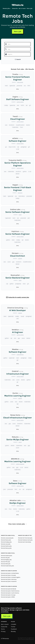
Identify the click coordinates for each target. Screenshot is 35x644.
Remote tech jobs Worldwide (9, 589)
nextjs (30, 358)
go (6, 147)
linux (21, 127)
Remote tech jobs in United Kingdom (11, 577)
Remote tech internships (25, 542)
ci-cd (18, 149)
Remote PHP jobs (6, 562)
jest (29, 218)
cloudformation (20, 125)
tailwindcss (22, 196)
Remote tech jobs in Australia (9, 581)
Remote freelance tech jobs (25, 540)
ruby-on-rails (12, 147)
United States (20, 102)
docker (28, 125)
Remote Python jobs (6, 546)
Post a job (29, 8)
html (29, 86)
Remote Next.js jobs (6, 548)
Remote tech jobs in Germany (9, 579)
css (25, 86)
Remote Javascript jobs (7, 538)
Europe (20, 259)
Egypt (20, 442)
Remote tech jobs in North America (10, 591)
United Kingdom (20, 464)
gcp (13, 262)
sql (27, 105)
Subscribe (15, 8)
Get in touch (22, 8)
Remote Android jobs (7, 556)
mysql (22, 316)
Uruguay (20, 193)
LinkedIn (14, 624)
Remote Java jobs (6, 544)
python (25, 172)
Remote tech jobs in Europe (8, 595)
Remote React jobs (6, 540)
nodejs (6, 105)
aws (18, 105)
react (6, 86)
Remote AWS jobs (6, 564)
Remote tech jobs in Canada (8, 575)
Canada (20, 313)
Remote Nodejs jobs (6, 542)
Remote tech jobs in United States (10, 573)
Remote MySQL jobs (6, 560)
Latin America (20, 355)
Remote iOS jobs (5, 558)
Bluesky (13, 631)
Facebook (14, 629)
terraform (12, 125)
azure (9, 262)
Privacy (3, 631)
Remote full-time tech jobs (25, 538)
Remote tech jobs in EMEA (8, 597)
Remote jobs (7, 8)
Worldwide (20, 82)
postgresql (24, 147)
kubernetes (15, 127)
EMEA (20, 280)
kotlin (22, 105)
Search (18, 59)
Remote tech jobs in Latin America (10, 593)
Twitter (13, 627)
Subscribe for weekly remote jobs (19, 297)
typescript (12, 86)
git (30, 105)
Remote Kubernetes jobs (7, 566)
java (5, 489)
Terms (3, 629)
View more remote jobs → (18, 524)
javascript (19, 86)
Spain (20, 215)
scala (12, 402)
